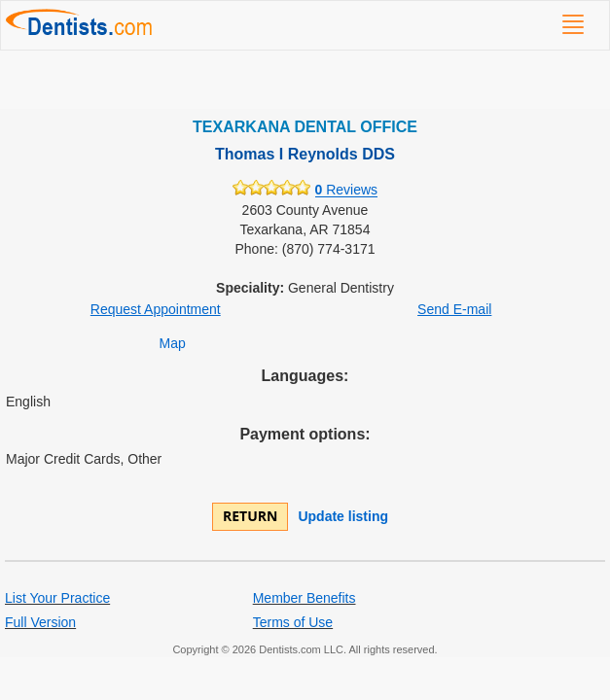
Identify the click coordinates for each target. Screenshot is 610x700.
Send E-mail (454, 309)
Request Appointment (156, 309)
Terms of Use (293, 622)
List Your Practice (57, 598)
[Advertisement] (305, 80)
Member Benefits (305, 598)
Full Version (40, 622)
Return (250, 516)
